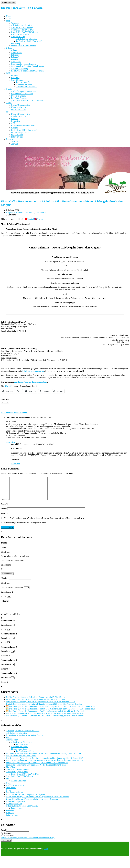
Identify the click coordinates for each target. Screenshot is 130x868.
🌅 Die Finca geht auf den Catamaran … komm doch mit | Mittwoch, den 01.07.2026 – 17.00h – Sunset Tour (50, 713)
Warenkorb (11, 815)
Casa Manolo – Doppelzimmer (24, 64)
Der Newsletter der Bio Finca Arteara (21, 760)
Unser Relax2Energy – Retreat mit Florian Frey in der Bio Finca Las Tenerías (37, 801)
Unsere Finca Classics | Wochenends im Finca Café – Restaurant (32, 804)
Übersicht (9, 386)
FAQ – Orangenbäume (20, 132)
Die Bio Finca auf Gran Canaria (22, 8)
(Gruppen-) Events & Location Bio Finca (28, 100)
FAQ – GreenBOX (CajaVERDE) (25, 778)
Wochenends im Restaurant (22, 94)
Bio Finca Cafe (22, 212)
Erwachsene (6, 596)
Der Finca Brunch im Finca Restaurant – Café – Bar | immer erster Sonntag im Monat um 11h (44, 758)
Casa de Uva (16, 62)
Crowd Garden (17, 80)
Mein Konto (11, 792)
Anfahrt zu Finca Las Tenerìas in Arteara (31, 382)
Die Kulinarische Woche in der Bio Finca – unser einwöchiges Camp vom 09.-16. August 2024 (45, 763)
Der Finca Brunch (18, 96)
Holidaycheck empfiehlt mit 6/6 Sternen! (28, 71)
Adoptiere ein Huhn (24, 84)
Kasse (8, 788)
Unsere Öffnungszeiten (20, 105)
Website (4, 518)
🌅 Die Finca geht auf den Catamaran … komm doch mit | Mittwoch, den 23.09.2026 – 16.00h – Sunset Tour (50, 711)
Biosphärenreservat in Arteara (23, 125)
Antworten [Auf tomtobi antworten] (15, 464)
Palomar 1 (15, 55)
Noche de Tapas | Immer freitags (24, 91)
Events (9, 89)
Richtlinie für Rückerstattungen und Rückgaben (25, 799)
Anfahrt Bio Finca (18, 116)
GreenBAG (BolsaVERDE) (22, 30)
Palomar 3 (15, 59)
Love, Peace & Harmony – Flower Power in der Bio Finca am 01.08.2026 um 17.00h (41, 706)
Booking (10, 742)
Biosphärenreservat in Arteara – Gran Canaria (25, 740)
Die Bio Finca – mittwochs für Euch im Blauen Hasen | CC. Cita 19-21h (35, 702)
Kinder (4, 601)
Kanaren (6, 837)
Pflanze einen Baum (25, 82)
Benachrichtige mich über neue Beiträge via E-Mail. (25, 527)
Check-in (5, 583)
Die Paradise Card (18, 109)
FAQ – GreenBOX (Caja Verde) (29, 41)
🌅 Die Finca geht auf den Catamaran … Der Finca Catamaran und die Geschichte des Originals (45, 716)
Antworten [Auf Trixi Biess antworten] (10, 442)
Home (9, 16)
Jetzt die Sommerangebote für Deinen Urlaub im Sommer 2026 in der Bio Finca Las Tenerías (44, 709)
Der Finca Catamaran (20, 98)
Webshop (15, 23)
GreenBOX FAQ (18, 37)
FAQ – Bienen (17, 135)
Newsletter (15, 121)
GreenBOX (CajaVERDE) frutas (24, 32)
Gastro (9, 103)
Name (4, 509)
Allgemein (10, 212)
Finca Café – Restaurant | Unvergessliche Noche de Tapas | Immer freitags (36, 769)
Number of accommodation (12, 592)
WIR (8, 73)
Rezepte (14, 128)
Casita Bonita (17, 53)
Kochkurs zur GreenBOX (21, 34)
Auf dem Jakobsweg (19, 69)
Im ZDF (14, 75)
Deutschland (8, 840)
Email (4, 513)
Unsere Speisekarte (19, 107)
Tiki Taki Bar (41, 212)
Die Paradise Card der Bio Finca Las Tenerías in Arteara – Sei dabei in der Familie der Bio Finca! (46, 718)
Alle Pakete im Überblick (21, 25)
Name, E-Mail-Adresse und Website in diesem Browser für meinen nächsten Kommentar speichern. (44, 523)
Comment (5, 504)
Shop (8, 21)
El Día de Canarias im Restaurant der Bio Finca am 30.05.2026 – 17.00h (35, 704)
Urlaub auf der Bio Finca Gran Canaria (22, 810)
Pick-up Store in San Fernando (24, 46)
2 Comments (7, 412)
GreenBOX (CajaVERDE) (22, 28)
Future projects (17, 137)
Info (8, 112)
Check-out (5, 587)
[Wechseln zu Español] (15, 141)
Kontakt (14, 119)
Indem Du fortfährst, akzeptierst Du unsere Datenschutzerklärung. (28, 842)
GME (46, 853)
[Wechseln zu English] (14, 144)
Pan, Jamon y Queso (14, 797)
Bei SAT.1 (15, 78)
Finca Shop (16, 43)
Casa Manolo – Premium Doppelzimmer (28, 66)
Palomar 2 (15, 57)
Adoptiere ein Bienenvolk (27, 87)
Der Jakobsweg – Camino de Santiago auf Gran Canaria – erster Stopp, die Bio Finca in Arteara (45, 720)
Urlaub (9, 48)
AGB (13, 123)
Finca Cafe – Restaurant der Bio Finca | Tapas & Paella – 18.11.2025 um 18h (37, 767)
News (8, 18)
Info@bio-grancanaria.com (33, 371)
